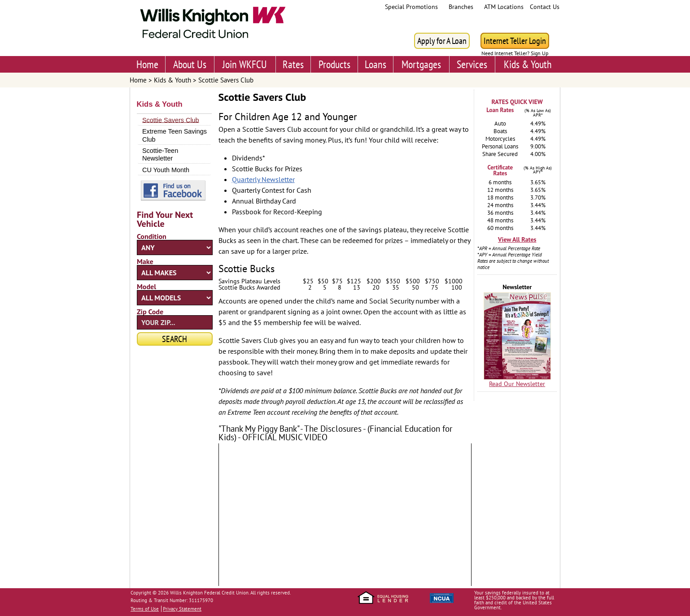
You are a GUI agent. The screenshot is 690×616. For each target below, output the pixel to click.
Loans (376, 64)
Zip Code (150, 312)
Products (334, 64)
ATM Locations (504, 7)
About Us (190, 64)
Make (145, 261)
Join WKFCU (245, 64)
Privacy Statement (182, 609)
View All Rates (517, 239)
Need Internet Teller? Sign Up (515, 53)
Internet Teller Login (515, 41)
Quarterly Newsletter (263, 179)
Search (175, 339)
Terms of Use (145, 609)
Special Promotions (411, 7)
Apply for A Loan (442, 41)
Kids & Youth (528, 64)
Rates (293, 64)
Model (146, 286)
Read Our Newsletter (517, 384)
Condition (152, 236)
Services (472, 64)
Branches (461, 7)
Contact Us (545, 7)
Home (147, 64)
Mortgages (421, 64)
